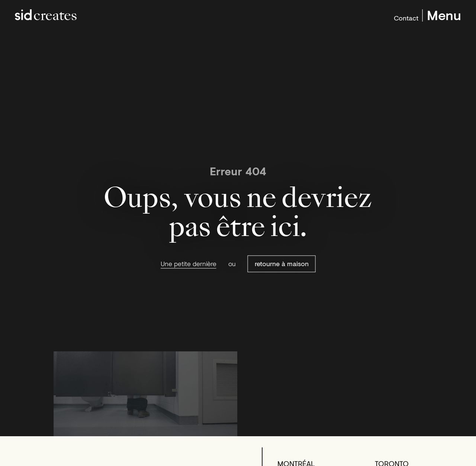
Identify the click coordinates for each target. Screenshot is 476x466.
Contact (406, 17)
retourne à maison (282, 264)
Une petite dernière (189, 264)
